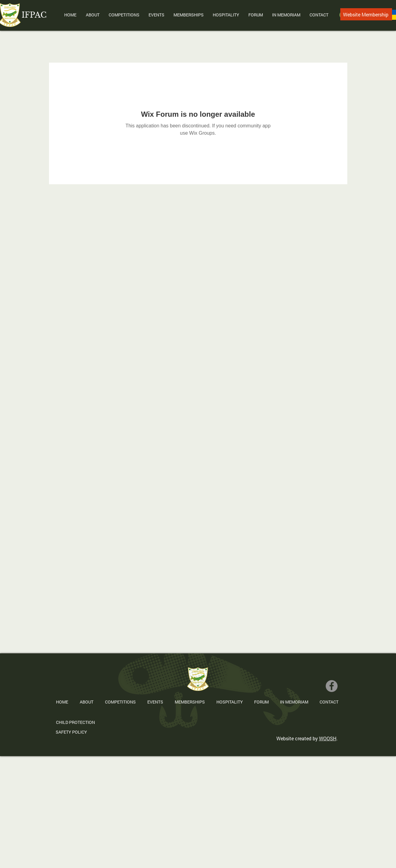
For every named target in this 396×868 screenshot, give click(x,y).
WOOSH (328, 738)
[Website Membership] (366, 14)
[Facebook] (332, 686)
